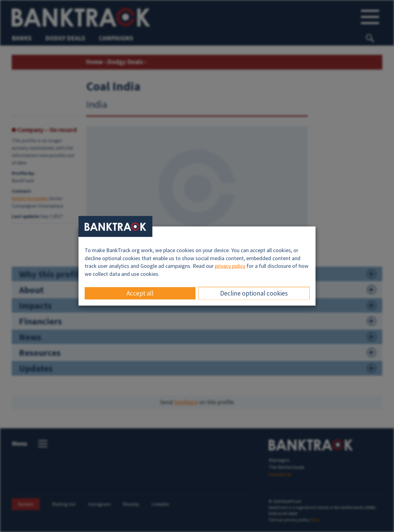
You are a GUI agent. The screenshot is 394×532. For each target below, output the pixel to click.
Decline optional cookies (254, 293)
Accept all (140, 293)
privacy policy (230, 266)
